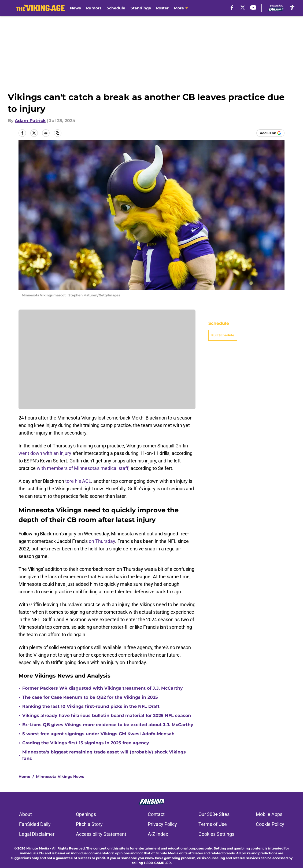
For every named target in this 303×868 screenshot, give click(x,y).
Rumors (94, 8)
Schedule (116, 8)
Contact (156, 814)
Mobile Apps (269, 814)
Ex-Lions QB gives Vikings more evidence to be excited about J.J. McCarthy (108, 725)
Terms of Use (213, 824)
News (75, 8)
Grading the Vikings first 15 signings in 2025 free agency (86, 743)
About (25, 814)
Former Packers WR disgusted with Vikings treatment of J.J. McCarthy (103, 688)
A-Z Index (158, 834)
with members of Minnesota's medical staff (83, 468)
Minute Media (38, 848)
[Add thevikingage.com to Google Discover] (270, 133)
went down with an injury (45, 453)
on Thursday (102, 541)
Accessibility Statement (101, 834)
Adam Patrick (30, 121)
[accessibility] (292, 7)
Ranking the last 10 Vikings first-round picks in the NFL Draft (91, 706)
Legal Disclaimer (37, 834)
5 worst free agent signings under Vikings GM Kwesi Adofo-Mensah (98, 734)
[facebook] (232, 8)
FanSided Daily (35, 824)
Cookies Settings (216, 834)
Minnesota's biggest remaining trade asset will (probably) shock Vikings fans (104, 755)
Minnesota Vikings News (60, 777)
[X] (243, 8)
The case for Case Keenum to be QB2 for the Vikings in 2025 (90, 697)
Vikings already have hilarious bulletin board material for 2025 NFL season (107, 716)
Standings (141, 8)
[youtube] (253, 8)
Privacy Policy (162, 824)
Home (24, 777)
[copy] (58, 133)
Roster (162, 8)
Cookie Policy (270, 824)
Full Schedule (223, 335)
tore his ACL (78, 481)
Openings (86, 814)
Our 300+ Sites (214, 814)
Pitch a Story (89, 824)
